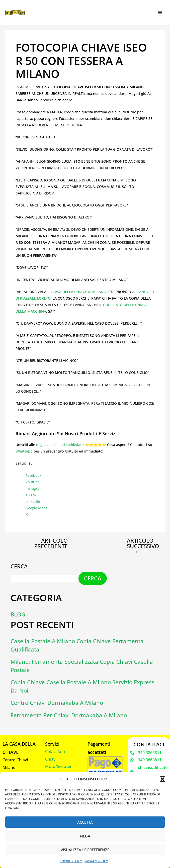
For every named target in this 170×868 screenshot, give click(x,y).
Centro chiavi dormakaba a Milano (57, 702)
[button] (162, 779)
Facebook (33, 475)
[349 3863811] (146, 752)
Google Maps (36, 508)
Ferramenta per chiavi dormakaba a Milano (69, 715)
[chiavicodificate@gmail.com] (149, 771)
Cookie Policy (71, 861)
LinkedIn (33, 501)
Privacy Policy (96, 861)
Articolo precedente (51, 543)
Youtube (33, 482)
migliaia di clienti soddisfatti (60, 445)
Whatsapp (24, 451)
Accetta (85, 822)
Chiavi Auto (56, 751)
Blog (18, 614)
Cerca (19, 566)
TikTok (31, 495)
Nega (85, 836)
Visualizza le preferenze (85, 850)
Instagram (34, 488)
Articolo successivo (140, 546)
